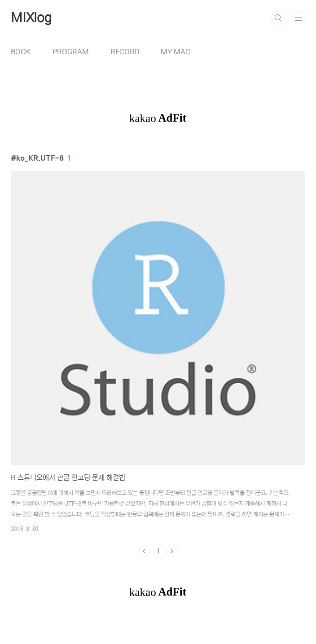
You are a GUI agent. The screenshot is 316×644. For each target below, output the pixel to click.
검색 (278, 18)
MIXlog (31, 18)
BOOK (21, 52)
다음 (171, 551)
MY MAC (176, 52)
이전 (145, 551)
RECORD (125, 52)
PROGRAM (71, 52)
